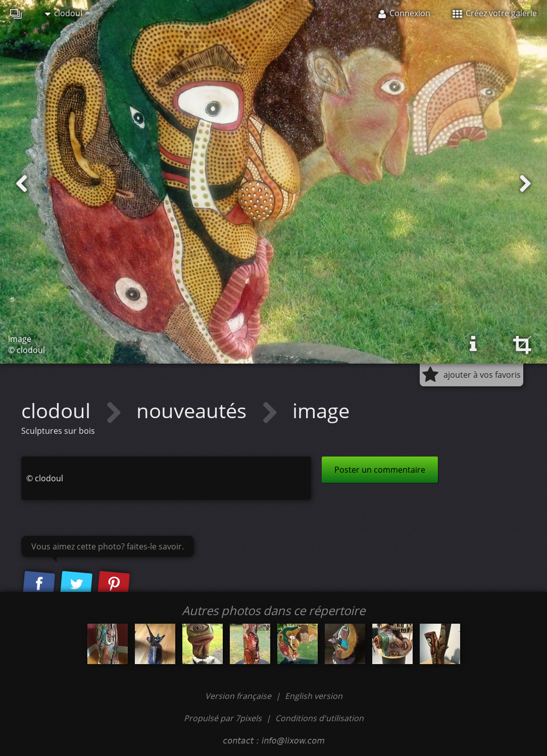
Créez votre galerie (495, 13)
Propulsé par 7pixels (223, 718)
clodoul (64, 13)
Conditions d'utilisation (319, 718)
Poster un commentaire (380, 470)
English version (314, 696)
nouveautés (194, 410)
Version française (239, 696)
